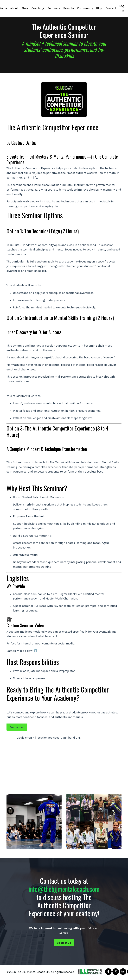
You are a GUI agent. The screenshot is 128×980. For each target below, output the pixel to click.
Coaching (38, 8)
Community (85, 8)
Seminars (54, 8)
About (14, 8)
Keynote (69, 8)
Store (25, 8)
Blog (99, 8)
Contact (111, 8)
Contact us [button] (17, 728)
